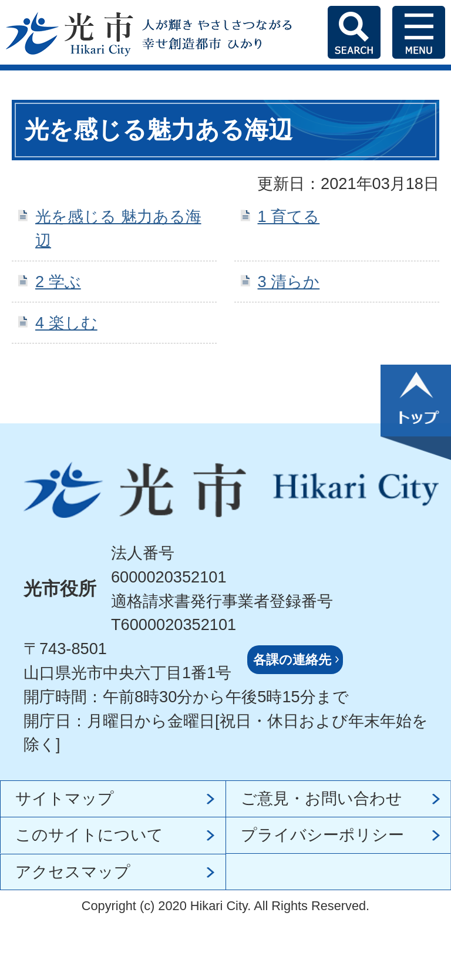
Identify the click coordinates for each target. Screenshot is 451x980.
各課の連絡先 (292, 660)
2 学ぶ (58, 282)
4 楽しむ (66, 323)
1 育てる (289, 216)
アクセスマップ (73, 872)
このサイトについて (89, 835)
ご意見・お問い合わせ (322, 798)
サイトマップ (65, 798)
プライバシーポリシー (322, 835)
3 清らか (289, 282)
